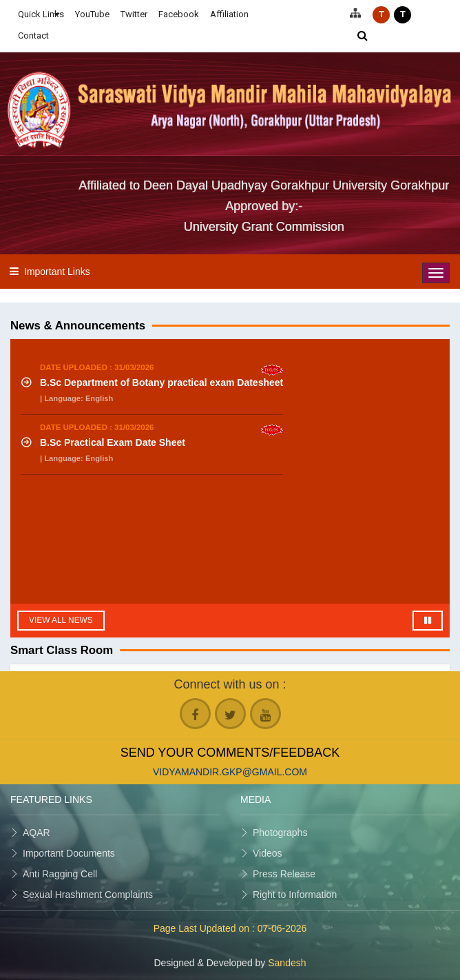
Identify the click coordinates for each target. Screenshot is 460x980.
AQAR (36, 833)
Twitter (134, 14)
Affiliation (229, 14)
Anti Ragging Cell (60, 874)
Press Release (284, 874)
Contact (33, 35)
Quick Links (41, 14)
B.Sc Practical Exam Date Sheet (113, 442)
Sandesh (287, 963)
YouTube (92, 14)
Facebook (179, 14)
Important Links (57, 272)
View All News (61, 620)
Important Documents (69, 853)
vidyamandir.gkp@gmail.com (230, 772)
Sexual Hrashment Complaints (88, 895)
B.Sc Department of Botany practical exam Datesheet (161, 382)
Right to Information (295, 895)
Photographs (280, 833)
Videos (268, 853)
